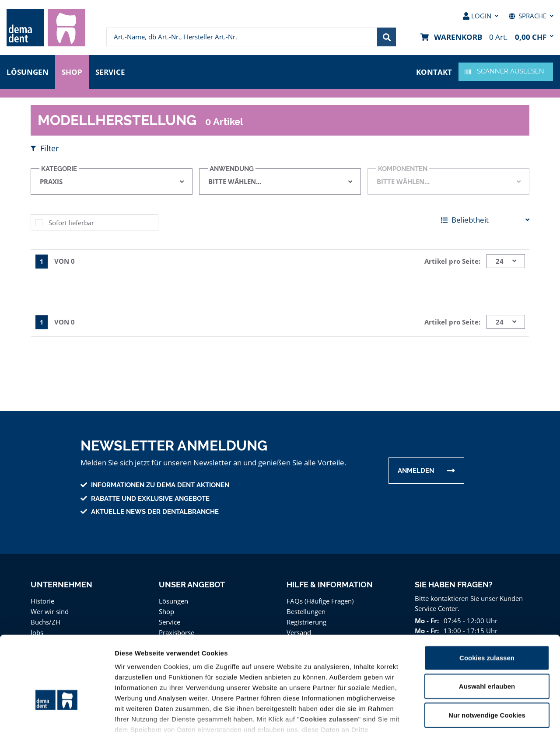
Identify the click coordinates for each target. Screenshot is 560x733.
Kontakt (435, 71)
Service (112, 71)
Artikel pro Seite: (454, 261)
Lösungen (28, 71)
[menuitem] (46, 28)
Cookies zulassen (487, 599)
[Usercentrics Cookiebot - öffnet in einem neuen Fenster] (57, 716)
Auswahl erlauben (487, 628)
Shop (72, 71)
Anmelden (416, 471)
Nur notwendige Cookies (487, 657)
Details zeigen (465, 716)
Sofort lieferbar (70, 222)
